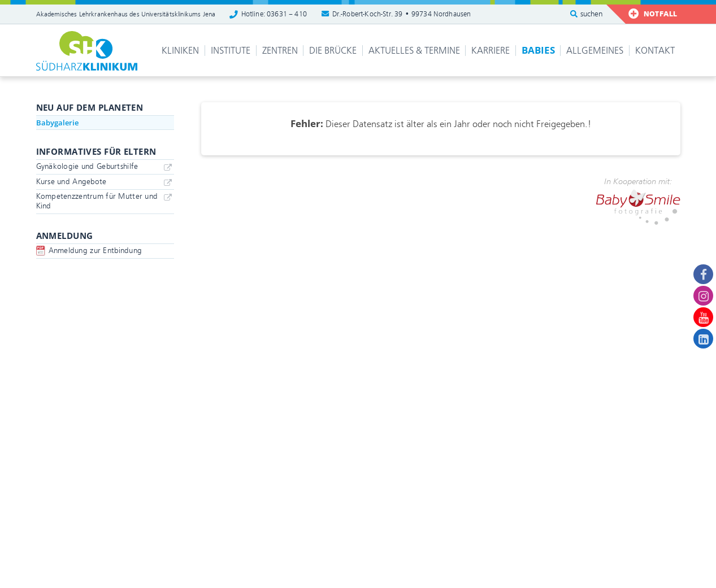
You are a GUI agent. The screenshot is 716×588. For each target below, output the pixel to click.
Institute (231, 51)
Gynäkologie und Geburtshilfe (87, 166)
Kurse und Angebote (71, 182)
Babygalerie (57, 123)
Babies (538, 50)
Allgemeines (595, 51)
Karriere (491, 51)
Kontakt (655, 51)
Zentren (280, 51)
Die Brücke (333, 51)
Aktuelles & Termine (414, 51)
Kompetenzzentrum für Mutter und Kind (97, 201)
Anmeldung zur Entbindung (96, 251)
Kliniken (180, 51)
